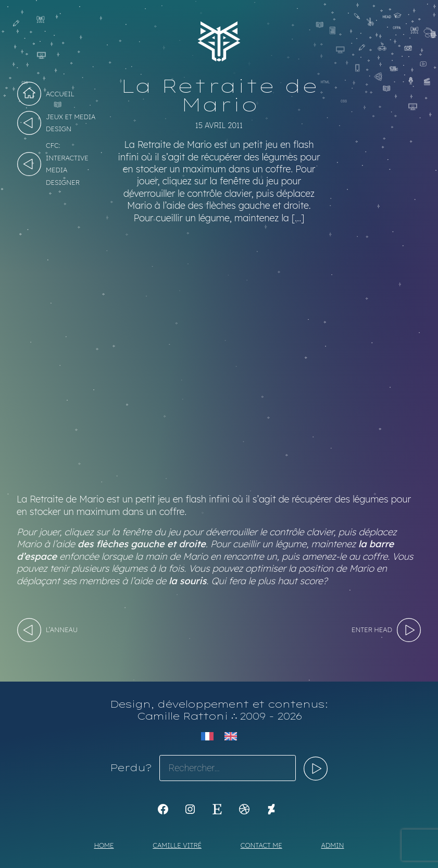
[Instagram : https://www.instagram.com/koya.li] (190, 809)
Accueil (60, 94)
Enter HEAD (372, 630)
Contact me (261, 845)
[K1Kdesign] (163, 809)
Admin (333, 845)
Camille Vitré (177, 845)
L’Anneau (62, 630)
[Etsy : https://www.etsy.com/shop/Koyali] (217, 809)
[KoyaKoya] (271, 809)
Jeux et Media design (71, 123)
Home (104, 845)
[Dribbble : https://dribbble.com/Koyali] (244, 809)
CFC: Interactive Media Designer (67, 163)
